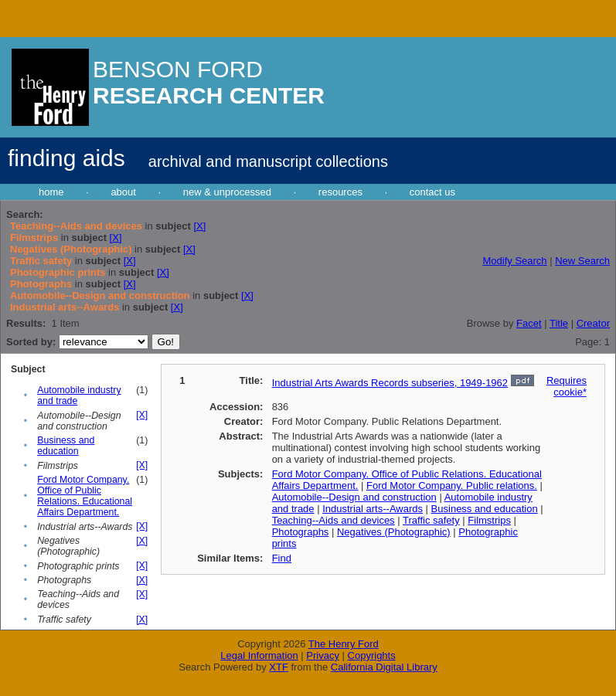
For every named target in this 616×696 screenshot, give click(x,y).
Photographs (301, 532)
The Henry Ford (344, 644)
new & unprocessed (227, 192)
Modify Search (514, 261)
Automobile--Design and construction (354, 497)
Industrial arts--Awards (373, 509)
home (51, 192)
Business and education (66, 446)
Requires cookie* (567, 386)
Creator (593, 323)
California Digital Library (384, 667)
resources (340, 192)
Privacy (323, 655)
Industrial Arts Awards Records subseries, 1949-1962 (390, 383)
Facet (529, 323)
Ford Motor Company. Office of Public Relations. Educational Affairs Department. (85, 496)
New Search (582, 261)
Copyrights (372, 655)
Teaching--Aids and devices (334, 520)
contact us (432, 192)
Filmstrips (489, 520)
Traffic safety (431, 520)
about (123, 192)
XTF (279, 667)
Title (559, 323)
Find (282, 558)
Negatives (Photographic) (394, 532)
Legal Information (259, 655)
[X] (199, 226)
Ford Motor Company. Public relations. (452, 486)
